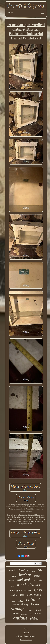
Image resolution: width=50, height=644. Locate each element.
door (13, 586)
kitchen (25, 575)
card (12, 570)
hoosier (35, 604)
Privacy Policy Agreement (26, 636)
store (31, 614)
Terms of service (26, 640)
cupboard (23, 580)
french (37, 576)
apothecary (34, 594)
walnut (21, 601)
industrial (24, 614)
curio (28, 590)
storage (33, 571)
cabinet (33, 600)
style (14, 601)
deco (22, 595)
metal (40, 580)
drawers (30, 610)
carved (12, 580)
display (23, 570)
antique (20, 618)
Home (26, 629)
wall (34, 581)
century (16, 605)
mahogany (16, 590)
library (25, 604)
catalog (14, 595)
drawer (35, 584)
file (40, 570)
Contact (26, 632)
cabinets (15, 614)
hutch (14, 576)
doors (38, 613)
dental (38, 610)
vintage (18, 609)
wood (21, 585)
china (34, 618)
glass (38, 590)
